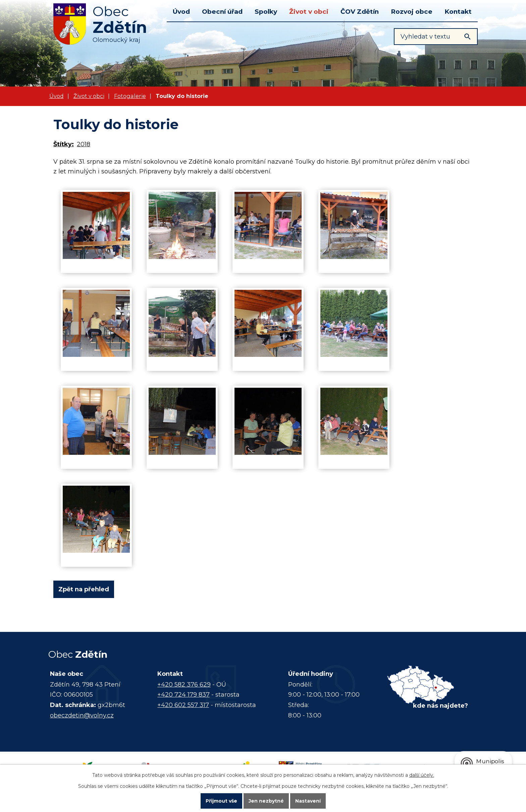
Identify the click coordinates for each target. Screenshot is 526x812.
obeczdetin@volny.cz (82, 715)
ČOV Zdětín (360, 12)
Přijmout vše (221, 801)
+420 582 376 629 (184, 685)
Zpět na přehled (84, 589)
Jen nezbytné (266, 801)
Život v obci (309, 12)
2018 (84, 144)
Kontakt (458, 12)
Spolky (266, 12)
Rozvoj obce (412, 12)
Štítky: (64, 144)
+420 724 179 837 (183, 695)
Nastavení (308, 801)
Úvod (181, 12)
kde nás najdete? (440, 706)
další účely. (422, 774)
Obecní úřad (222, 12)
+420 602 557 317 (183, 705)
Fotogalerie (130, 96)
